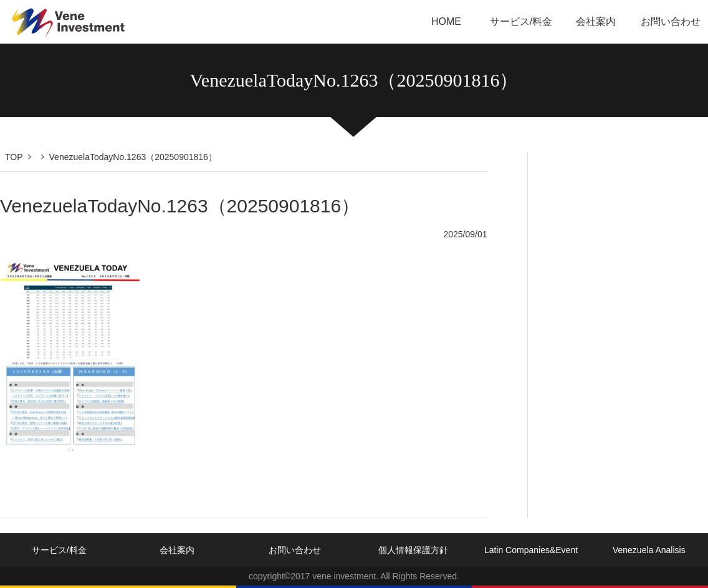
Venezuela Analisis (649, 550)
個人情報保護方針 (413, 550)
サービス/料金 (521, 21)
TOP (14, 157)
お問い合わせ (671, 21)
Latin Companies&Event (531, 550)
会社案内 (596, 21)
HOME (446, 21)
